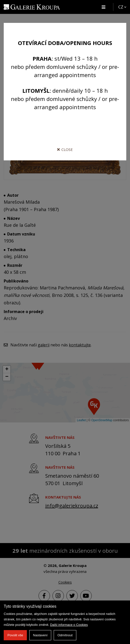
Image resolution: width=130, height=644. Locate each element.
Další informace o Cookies (69, 625)
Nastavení (40, 635)
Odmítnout (65, 635)
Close (65, 149)
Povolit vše (15, 635)
